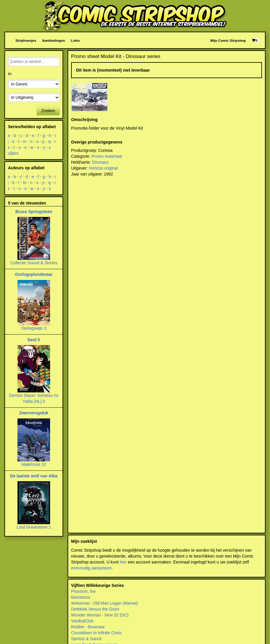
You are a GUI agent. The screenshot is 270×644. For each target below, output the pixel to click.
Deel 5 (34, 340)
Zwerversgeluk (34, 413)
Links (75, 40)
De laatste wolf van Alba (34, 476)
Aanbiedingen (53, 40)
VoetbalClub (82, 621)
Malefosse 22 (34, 464)
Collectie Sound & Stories (34, 263)
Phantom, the (83, 591)
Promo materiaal (107, 156)
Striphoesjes (26, 40)
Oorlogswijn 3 (34, 328)
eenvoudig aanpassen (91, 568)
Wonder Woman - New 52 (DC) (100, 615)
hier (123, 562)
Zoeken (48, 111)
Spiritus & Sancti (86, 639)
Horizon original (103, 168)
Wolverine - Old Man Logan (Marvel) (104, 603)
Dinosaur (100, 162)
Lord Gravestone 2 (34, 527)
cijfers (13, 153)
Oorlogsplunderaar (34, 274)
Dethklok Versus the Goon (95, 609)
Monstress (81, 597)
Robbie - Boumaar (88, 627)
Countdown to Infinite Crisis (96, 633)
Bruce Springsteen (34, 212)
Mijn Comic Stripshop (228, 40)
